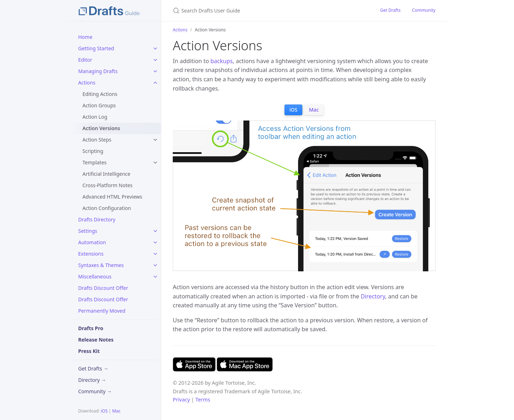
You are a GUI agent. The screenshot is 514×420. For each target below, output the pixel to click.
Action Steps (97, 140)
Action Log (95, 117)
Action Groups (99, 105)
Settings (88, 231)
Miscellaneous (95, 276)
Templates (95, 162)
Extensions (91, 254)
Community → (95, 391)
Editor (85, 60)
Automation (92, 242)
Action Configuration (107, 208)
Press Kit (89, 351)
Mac (116, 411)
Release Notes (96, 340)
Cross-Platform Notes (107, 185)
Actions (87, 83)
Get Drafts (390, 10)
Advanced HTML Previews (112, 197)
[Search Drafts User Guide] (257, 11)
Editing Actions (100, 94)
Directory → (92, 380)
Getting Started (96, 48)
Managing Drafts (98, 71)
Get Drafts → (93, 368)
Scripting (93, 151)
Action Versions (101, 128)
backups (222, 61)
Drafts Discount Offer (103, 288)
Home (85, 37)
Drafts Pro (91, 328)
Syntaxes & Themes (101, 265)
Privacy (181, 399)
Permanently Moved (102, 311)
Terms (203, 399)
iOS (104, 411)
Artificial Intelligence (106, 174)
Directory (373, 296)
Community (424, 10)
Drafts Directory (97, 219)
